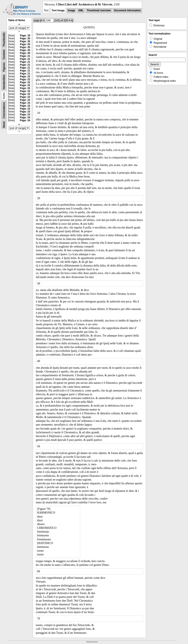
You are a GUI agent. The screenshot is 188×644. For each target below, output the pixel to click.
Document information (127, 10)
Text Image (58, 10)
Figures (4, 67)
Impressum (92, 642)
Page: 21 (25, 56)
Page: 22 (25, 77)
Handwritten (4, 82)
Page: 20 (25, 38)
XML (81, 10)
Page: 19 (25, 36)
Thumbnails (4, 40)
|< (41, 20)
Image (72, 10)
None (4, 125)
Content (4, 54)
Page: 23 (25, 97)
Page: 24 (25, 117)
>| (72, 20)
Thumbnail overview (99, 10)
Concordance (4, 110)
